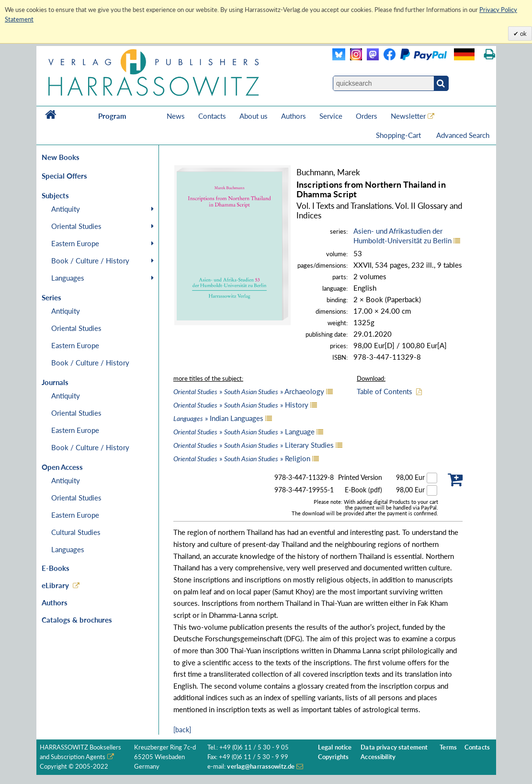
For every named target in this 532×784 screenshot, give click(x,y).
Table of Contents (385, 391)
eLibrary (55, 585)
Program (112, 116)
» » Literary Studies (254, 445)
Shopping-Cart (399, 135)
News (176, 116)
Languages (68, 278)
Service (331, 116)
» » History (241, 405)
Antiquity (66, 209)
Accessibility (378, 757)
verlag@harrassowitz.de (261, 767)
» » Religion (242, 458)
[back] (182, 730)
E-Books (56, 568)
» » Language (244, 432)
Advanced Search (463, 135)
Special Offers (64, 176)
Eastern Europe (75, 243)
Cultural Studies (76, 532)
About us (254, 116)
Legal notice (335, 747)
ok (523, 34)
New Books (61, 157)
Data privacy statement (394, 747)
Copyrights (333, 757)
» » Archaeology (249, 391)
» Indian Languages (218, 418)
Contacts (212, 116)
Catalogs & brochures (77, 620)
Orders (367, 116)
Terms (448, 747)
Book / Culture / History (90, 261)
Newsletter (408, 116)
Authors (294, 116)
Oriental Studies (76, 226)
